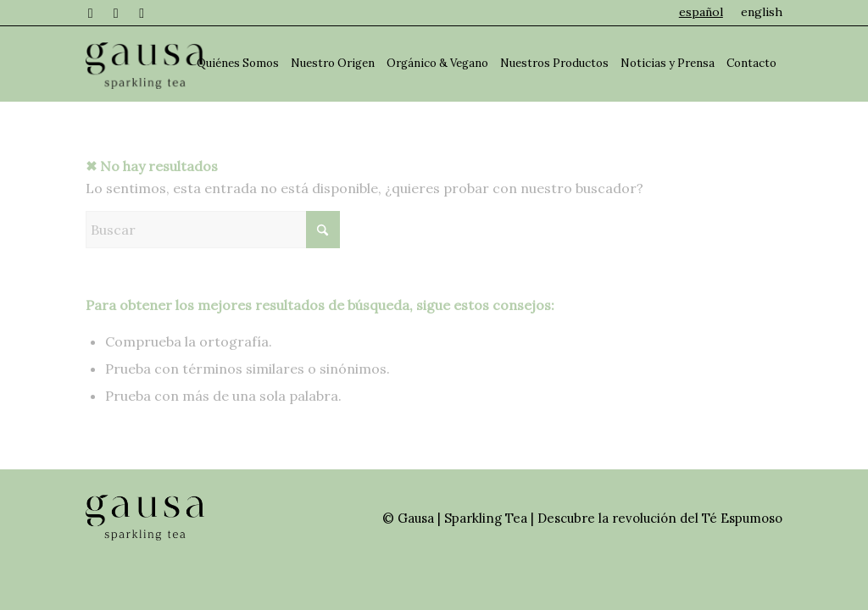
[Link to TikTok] (142, 13)
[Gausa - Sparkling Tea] (145, 64)
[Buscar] (213, 230)
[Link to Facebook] (90, 13)
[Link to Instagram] (116, 13)
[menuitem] (701, 12)
